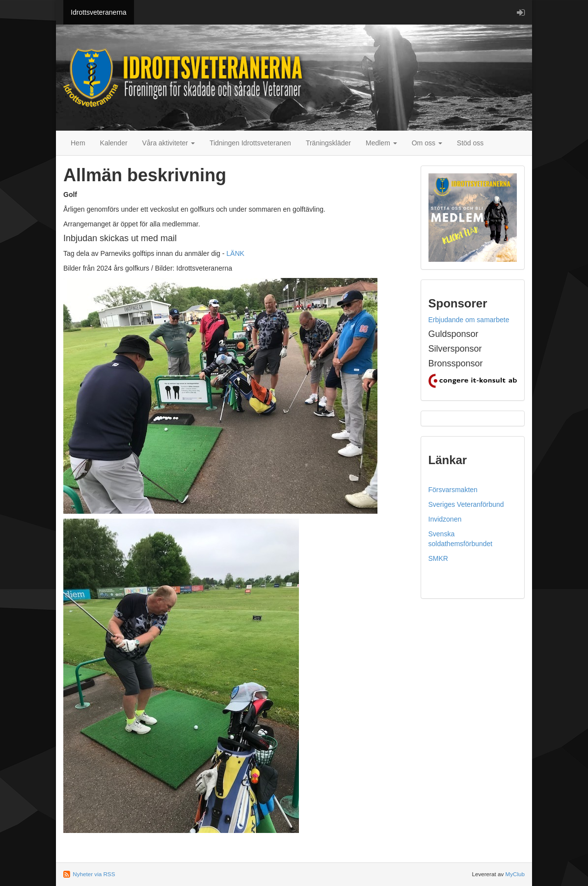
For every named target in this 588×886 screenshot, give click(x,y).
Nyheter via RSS (94, 874)
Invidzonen (445, 519)
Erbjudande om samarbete (469, 320)
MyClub (515, 874)
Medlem (381, 143)
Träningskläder (328, 143)
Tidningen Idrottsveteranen (250, 143)
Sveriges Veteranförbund (466, 504)
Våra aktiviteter (169, 143)
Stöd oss (470, 143)
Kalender (114, 143)
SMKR (438, 558)
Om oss (427, 143)
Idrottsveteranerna (99, 12)
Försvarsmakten (453, 490)
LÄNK (235, 253)
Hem (78, 143)
